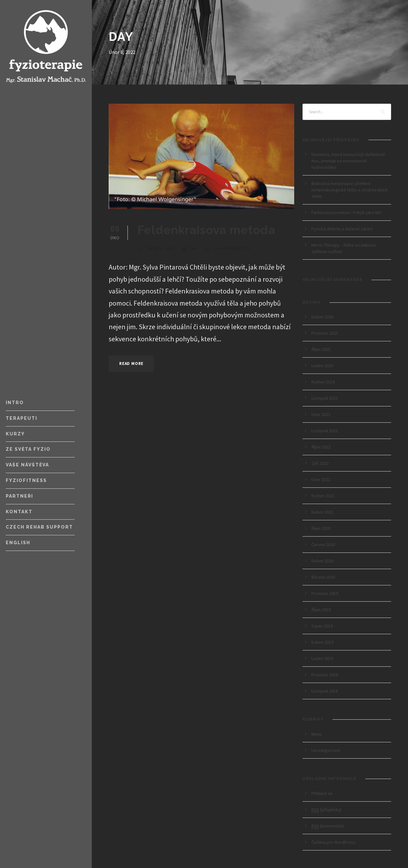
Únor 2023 (321, 414)
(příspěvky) (326, 810)
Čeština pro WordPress (333, 842)
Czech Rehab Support (39, 527)
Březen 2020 (323, 577)
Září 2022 (320, 463)
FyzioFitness (26, 480)
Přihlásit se (322, 793)
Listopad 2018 (325, 691)
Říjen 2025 (321, 349)
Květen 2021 (323, 496)
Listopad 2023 (325, 398)
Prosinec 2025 (325, 333)
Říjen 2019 (321, 610)
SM (194, 248)
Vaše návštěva (27, 465)
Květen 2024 (323, 382)
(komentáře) (328, 826)
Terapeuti (22, 418)
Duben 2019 (322, 642)
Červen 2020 (323, 545)
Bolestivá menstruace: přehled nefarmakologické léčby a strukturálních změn (350, 190)
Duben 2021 (322, 512)
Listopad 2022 (325, 431)
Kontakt (19, 512)
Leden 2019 (322, 658)
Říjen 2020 (321, 528)
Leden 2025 (322, 366)
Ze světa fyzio (28, 449)
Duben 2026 (322, 317)
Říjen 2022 (321, 447)
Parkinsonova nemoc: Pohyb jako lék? (348, 212)
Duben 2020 (322, 561)
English (18, 543)
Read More (131, 364)
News (317, 734)
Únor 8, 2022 (160, 248)
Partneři (19, 496)
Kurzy (15, 434)
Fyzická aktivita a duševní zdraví (342, 229)
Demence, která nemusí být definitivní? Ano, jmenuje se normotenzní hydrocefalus (349, 161)
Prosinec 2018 (325, 675)
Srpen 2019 (322, 626)
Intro (15, 403)
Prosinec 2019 (325, 593)
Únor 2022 (321, 479)
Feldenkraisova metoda (206, 230)
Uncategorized (233, 248)
